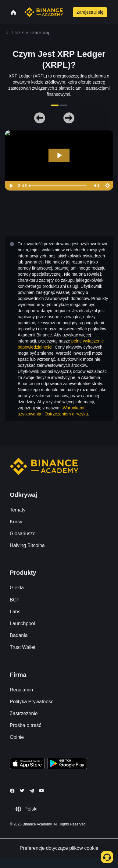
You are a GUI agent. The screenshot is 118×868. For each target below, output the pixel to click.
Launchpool (22, 623)
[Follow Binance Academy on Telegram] (32, 791)
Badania (19, 635)
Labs (15, 612)
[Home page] (44, 12)
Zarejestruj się (90, 12)
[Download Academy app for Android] (67, 764)
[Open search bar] (67, 12)
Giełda (17, 588)
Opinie (17, 737)
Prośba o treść (25, 725)
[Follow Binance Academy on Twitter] (22, 790)
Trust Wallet (23, 647)
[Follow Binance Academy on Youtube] (41, 791)
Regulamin (21, 690)
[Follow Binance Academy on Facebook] (12, 791)
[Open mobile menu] (114, 12)
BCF (15, 600)
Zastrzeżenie (24, 713)
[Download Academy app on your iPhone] (27, 764)
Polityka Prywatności (32, 702)
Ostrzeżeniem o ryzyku (66, 414)
